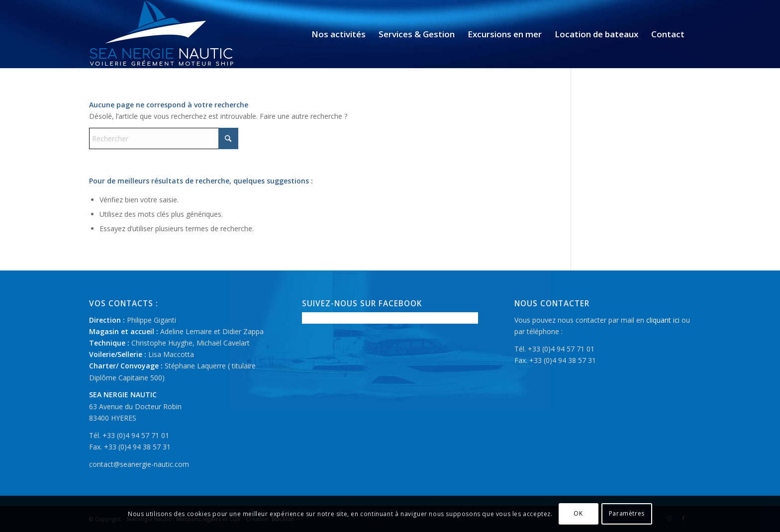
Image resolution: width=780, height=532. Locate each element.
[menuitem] (339, 34)
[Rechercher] (164, 138)
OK (578, 513)
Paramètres (627, 513)
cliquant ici (663, 320)
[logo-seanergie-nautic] (162, 34)
